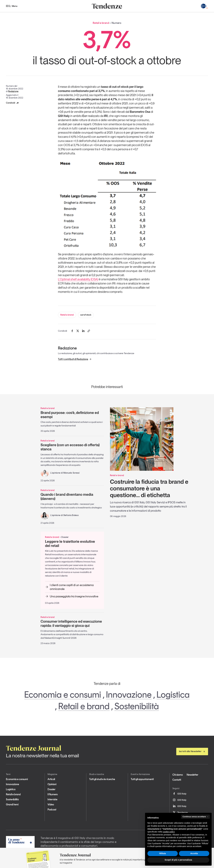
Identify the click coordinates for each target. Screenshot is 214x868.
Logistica (173, 695)
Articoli (51, 779)
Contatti (177, 780)
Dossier (51, 789)
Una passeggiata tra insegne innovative (72, 596)
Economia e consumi (63, 695)
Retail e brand (67, 315)
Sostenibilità (137, 706)
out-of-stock (86, 315)
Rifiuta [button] (163, 853)
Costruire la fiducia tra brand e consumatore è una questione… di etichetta (149, 488)
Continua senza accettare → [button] (195, 817)
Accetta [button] (194, 853)
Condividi (12, 103)
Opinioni (52, 784)
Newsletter (192, 775)
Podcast (52, 810)
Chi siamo (178, 775)
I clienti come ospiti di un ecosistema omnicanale (69, 587)
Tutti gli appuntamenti (142, 779)
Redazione (13, 91)
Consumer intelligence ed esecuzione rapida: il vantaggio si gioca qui (71, 623)
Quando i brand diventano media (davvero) (67, 497)
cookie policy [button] (169, 832)
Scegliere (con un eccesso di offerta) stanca (70, 447)
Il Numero (53, 794)
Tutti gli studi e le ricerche (102, 779)
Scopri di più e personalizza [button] (178, 860)
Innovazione (129, 695)
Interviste (52, 799)
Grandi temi (12, 804)
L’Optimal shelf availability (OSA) (78, 279)
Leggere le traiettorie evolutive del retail (70, 544)
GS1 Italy (179, 794)
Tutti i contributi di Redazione (75, 359)
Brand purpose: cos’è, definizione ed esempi (70, 415)
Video (51, 804)
